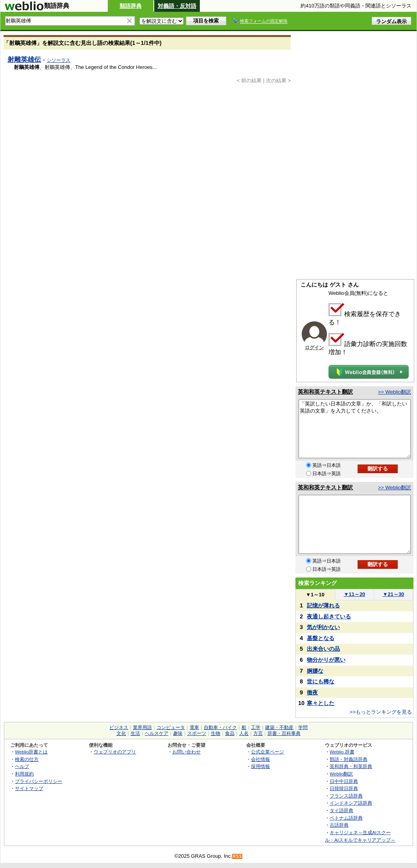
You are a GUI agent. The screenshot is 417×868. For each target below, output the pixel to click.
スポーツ (197, 733)
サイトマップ (29, 788)
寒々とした (321, 703)
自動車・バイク (220, 727)
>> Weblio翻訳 (395, 392)
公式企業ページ (268, 752)
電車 (194, 727)
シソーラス (59, 60)
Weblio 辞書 (342, 752)
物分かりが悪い (326, 660)
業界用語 (142, 727)
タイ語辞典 (341, 810)
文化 (121, 733)
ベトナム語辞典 (346, 818)
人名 (244, 733)
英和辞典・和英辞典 (351, 766)
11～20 (355, 594)
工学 (256, 727)
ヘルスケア (157, 733)
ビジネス (119, 727)
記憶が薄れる (323, 605)
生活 (135, 733)
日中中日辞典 (344, 781)
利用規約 (24, 774)
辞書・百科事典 (284, 733)
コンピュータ (171, 727)
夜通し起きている (329, 616)
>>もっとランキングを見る (381, 712)
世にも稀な (321, 681)
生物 (216, 733)
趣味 (178, 733)
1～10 (315, 595)
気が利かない (323, 627)
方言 (258, 733)
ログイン (314, 348)
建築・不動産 (279, 727)
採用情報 (260, 766)
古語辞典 (339, 825)
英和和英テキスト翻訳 (325, 392)
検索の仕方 (27, 759)
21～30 (394, 594)
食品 (230, 733)
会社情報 (260, 759)
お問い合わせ (186, 752)
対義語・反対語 (177, 6)
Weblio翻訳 (341, 774)
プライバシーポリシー (39, 781)
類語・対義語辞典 (349, 759)
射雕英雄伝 (24, 59)
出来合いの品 (323, 649)
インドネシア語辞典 (351, 803)
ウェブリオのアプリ (115, 752)
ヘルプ (22, 766)
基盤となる (321, 638)
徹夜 (312, 692)
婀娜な (315, 671)
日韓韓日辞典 (344, 788)
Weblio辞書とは (31, 752)
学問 (303, 727)
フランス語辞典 (346, 796)
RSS (238, 856)
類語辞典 (131, 6)
